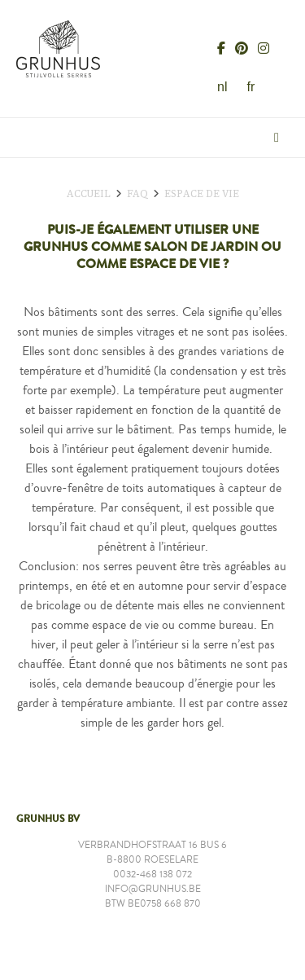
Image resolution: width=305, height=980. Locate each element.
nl (222, 87)
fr (251, 87)
